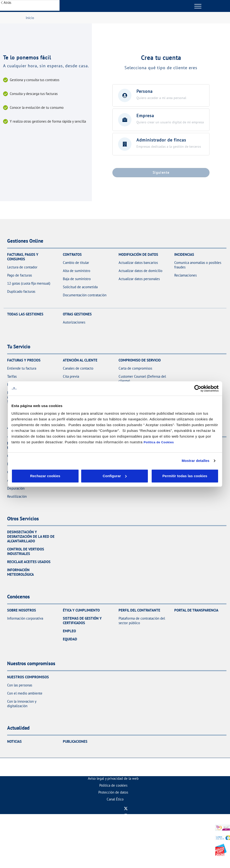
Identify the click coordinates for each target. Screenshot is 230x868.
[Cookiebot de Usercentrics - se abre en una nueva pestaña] (198, 388)
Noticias (14, 741)
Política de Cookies (159, 442)
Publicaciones (75, 741)
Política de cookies (113, 785)
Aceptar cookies (125, 476)
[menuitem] (113, 778)
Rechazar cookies (33, 476)
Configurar (80, 476)
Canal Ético (115, 799)
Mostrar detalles (196, 461)
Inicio (30, 18)
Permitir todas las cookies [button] (184, 476)
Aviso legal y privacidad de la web (113, 778)
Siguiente (161, 172)
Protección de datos (113, 792)
